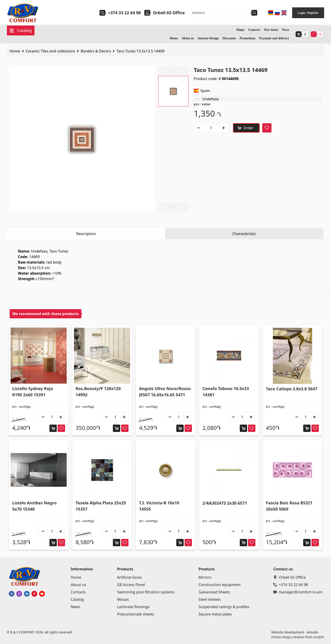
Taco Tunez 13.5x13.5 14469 (140, 51)
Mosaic (123, 599)
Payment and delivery (274, 38)
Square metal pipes (215, 614)
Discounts (229, 38)
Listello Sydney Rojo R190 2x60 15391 (33, 392)
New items (271, 30)
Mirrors (205, 577)
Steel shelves (210, 599)
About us (188, 38)
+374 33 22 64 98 (124, 13)
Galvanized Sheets (214, 592)
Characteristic (244, 234)
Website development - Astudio (295, 632)
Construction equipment (220, 585)
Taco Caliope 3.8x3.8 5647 (292, 389)
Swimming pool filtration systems (146, 592)
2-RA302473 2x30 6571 (225, 503)
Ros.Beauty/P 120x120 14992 (98, 392)
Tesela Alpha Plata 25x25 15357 (101, 506)
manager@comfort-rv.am (298, 592)
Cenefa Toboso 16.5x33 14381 (226, 392)
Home (174, 38)
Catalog (77, 599)
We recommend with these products (46, 314)
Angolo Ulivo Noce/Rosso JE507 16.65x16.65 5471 (165, 392)
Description (86, 234)
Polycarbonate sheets (136, 614)
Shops (240, 30)
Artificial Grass (129, 577)
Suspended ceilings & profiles (224, 607)
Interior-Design (208, 38)
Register (313, 13)
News (285, 30)
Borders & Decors (96, 51)
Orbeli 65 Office (290, 577)
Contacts (254, 30)
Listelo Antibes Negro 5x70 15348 (34, 506)
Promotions (247, 38)
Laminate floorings (133, 607)
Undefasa (211, 99)
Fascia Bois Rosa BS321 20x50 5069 (289, 506)
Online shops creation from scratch (298, 637)
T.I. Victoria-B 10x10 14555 (159, 506)
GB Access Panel (131, 585)
